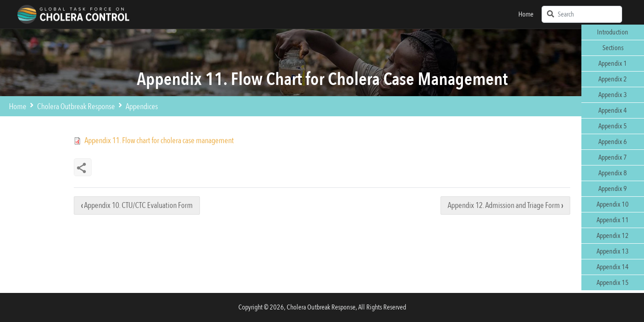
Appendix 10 (613, 204)
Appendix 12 (613, 236)
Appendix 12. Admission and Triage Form (505, 205)
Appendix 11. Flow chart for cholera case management (159, 141)
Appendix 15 (613, 283)
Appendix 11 (613, 220)
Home (526, 14)
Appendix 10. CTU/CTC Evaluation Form (137, 205)
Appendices (142, 107)
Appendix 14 (613, 267)
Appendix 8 (613, 173)
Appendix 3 (613, 95)
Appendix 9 (613, 189)
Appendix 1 (613, 64)
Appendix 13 (613, 251)
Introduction (613, 32)
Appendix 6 (613, 142)
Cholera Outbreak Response (76, 107)
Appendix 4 (613, 110)
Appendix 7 (613, 157)
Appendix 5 (613, 126)
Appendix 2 (613, 79)
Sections (613, 48)
